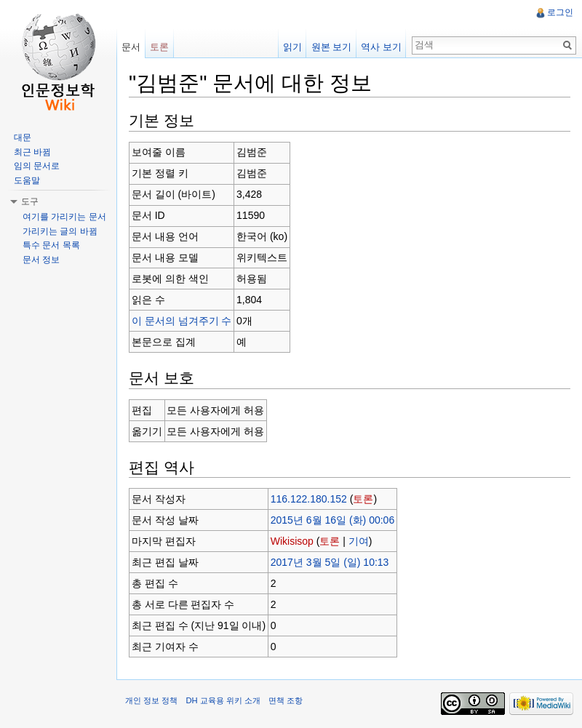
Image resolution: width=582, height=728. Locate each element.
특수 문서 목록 (51, 245)
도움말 (27, 180)
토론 (363, 499)
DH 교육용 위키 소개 (223, 700)
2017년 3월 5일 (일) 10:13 (330, 562)
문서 (131, 47)
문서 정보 (41, 260)
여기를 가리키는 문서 (64, 217)
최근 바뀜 (32, 152)
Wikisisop (292, 541)
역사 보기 (381, 47)
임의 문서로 (37, 166)
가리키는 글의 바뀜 (60, 231)
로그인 (560, 12)
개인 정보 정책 (151, 700)
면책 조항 (286, 700)
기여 (359, 541)
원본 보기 (332, 47)
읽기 (292, 47)
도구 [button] (30, 201)
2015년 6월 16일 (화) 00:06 (332, 520)
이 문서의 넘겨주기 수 (182, 321)
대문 (23, 137)
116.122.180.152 (309, 499)
